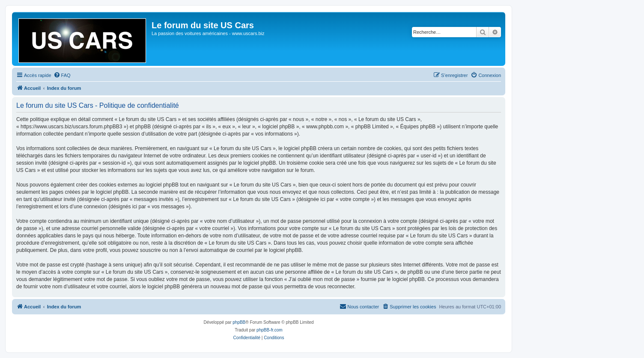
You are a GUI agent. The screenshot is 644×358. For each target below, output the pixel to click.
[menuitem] (62, 75)
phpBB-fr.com (270, 330)
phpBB (239, 322)
